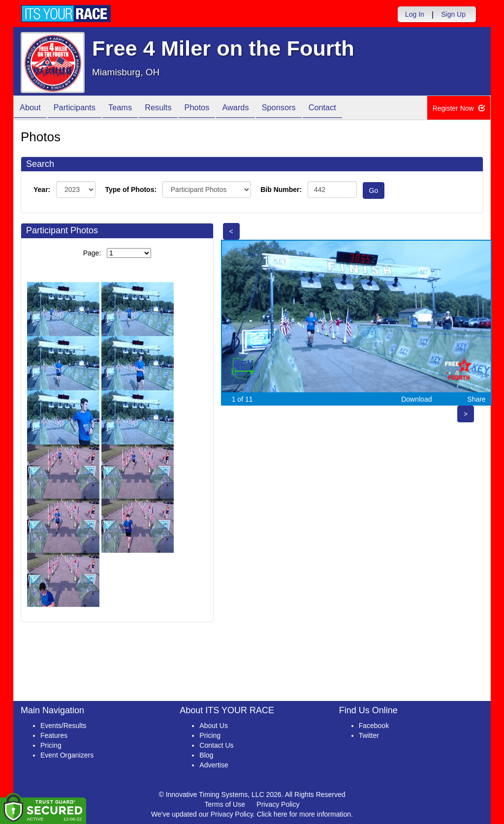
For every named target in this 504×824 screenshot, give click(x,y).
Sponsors (303, 109)
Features (54, 735)
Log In (415, 14)
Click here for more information (304, 814)
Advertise (214, 765)
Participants (80, 109)
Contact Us (216, 745)
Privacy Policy (278, 804)
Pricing (51, 745)
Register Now (459, 108)
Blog (206, 755)
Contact (350, 109)
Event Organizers (67, 755)
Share (476, 399)
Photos (214, 109)
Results (171, 109)
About (32, 109)
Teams (130, 109)
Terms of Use (225, 804)
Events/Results (63, 726)
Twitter (369, 735)
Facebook (374, 726)
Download (416, 399)
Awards (256, 109)
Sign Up (453, 14)
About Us (214, 726)
